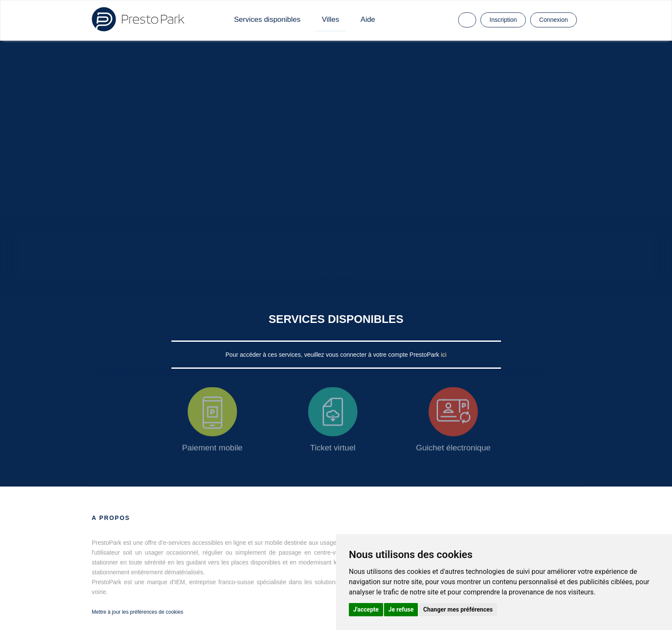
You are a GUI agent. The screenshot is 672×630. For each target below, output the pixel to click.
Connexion (553, 20)
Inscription (503, 20)
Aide (368, 19)
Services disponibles (267, 19)
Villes (330, 19)
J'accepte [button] (366, 609)
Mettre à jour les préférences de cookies (137, 612)
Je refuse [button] (401, 609)
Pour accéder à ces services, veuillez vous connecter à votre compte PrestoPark (333, 355)
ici (444, 355)
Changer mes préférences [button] (458, 609)
